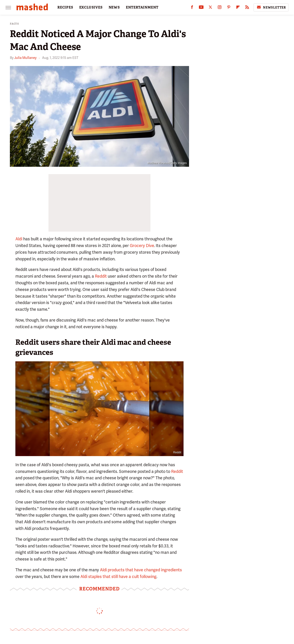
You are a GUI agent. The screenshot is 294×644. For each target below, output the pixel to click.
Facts (14, 24)
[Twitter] (210, 8)
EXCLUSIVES (91, 7)
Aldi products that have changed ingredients (141, 570)
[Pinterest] (229, 8)
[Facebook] (192, 8)
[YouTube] (201, 8)
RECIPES (65, 7)
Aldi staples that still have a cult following (118, 576)
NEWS (114, 7)
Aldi (19, 239)
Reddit (101, 276)
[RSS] (247, 8)
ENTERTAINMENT (142, 7)
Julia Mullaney (25, 58)
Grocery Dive (142, 246)
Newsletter (271, 7)
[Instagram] (220, 8)
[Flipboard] (238, 8)
